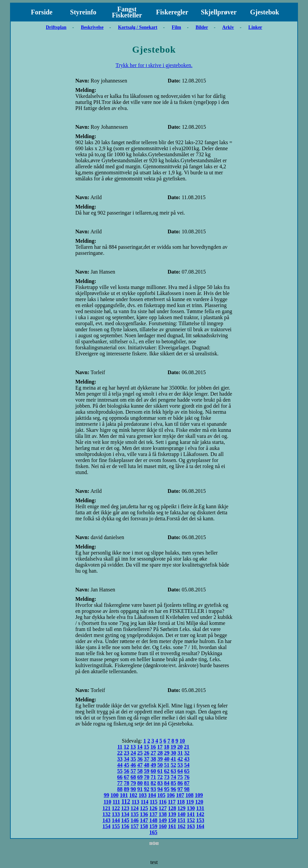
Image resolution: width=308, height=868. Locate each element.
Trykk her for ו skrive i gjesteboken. (154, 65)
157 (135, 826)
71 (153, 777)
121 (106, 808)
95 (167, 789)
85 (173, 783)
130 (191, 808)
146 (135, 820)
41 (173, 759)
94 (160, 789)
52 (173, 765)
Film (176, 27)
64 (180, 771)
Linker (255, 27)
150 (172, 820)
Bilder (202, 27)
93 (153, 789)
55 (120, 771)
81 (147, 783)
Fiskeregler (172, 12)
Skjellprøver (219, 12)
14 (140, 747)
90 (133, 789)
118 (181, 802)
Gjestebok (265, 12)
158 (144, 826)
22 (120, 753)
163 (191, 826)
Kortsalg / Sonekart (137, 27)
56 (127, 771)
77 (120, 783)
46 (133, 765)
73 (167, 777)
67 (127, 777)
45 (127, 765)
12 (127, 747)
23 (127, 753)
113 (135, 802)
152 (191, 820)
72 (160, 777)
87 (187, 783)
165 (153, 832)
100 (114, 795)
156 (125, 826)
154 (106, 826)
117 (172, 802)
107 (180, 795)
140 (181, 814)
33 (120, 759)
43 (187, 759)
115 (153, 802)
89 (127, 789)
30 (173, 753)
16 (153, 747)
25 (140, 753)
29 (167, 753)
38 (153, 759)
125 (144, 808)
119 (190, 802)
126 (153, 808)
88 (120, 789)
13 (133, 747)
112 (126, 802)
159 (153, 826)
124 (135, 808)
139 (172, 814)
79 (133, 783)
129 (181, 808)
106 (171, 795)
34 (127, 759)
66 (120, 777)
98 (187, 789)
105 (161, 795)
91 (140, 789)
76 (187, 777)
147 (144, 820)
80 (140, 783)
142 (200, 814)
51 (167, 765)
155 (116, 826)
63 (173, 771)
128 (172, 808)
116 (163, 802)
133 (116, 814)
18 (167, 747)
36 (140, 759)
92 (147, 789)
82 (153, 783)
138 (163, 814)
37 (147, 759)
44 (120, 765)
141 (191, 814)
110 (107, 802)
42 (180, 759)
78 (127, 783)
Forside (42, 12)
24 (133, 753)
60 (153, 771)
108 (189, 795)
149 (163, 820)
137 (153, 814)
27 (153, 753)
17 (160, 747)
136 (144, 814)
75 (180, 777)
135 (135, 814)
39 (160, 759)
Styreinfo (83, 12)
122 (116, 808)
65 (187, 771)
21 (187, 747)
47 (140, 765)
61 (160, 771)
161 (172, 826)
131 (200, 808)
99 (106, 795)
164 (200, 826)
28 (160, 753)
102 (133, 795)
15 (147, 747)
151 (181, 820)
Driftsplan (56, 27)
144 (116, 820)
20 (180, 747)
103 (143, 795)
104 (152, 795)
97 (180, 789)
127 (163, 808)
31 (180, 753)
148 (153, 820)
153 (200, 820)
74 (173, 777)
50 (160, 765)
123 (125, 808)
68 (133, 777)
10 (182, 741)
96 (173, 789)
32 (187, 753)
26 (147, 753)
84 (167, 783)
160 (163, 826)
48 (147, 765)
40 (167, 759)
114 (144, 802)
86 (180, 783)
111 (116, 802)
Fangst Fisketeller (127, 12)
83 (160, 783)
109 (199, 795)
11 (120, 747)
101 (124, 795)
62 (167, 771)
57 (133, 771)
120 (199, 802)
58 (140, 771)
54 (187, 765)
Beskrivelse (92, 27)
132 (106, 814)
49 (153, 765)
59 (147, 771)
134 (125, 814)
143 (106, 820)
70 (147, 777)
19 (173, 747)
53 (180, 765)
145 (125, 820)
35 (133, 759)
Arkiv (228, 27)
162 (181, 826)
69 (140, 777)
